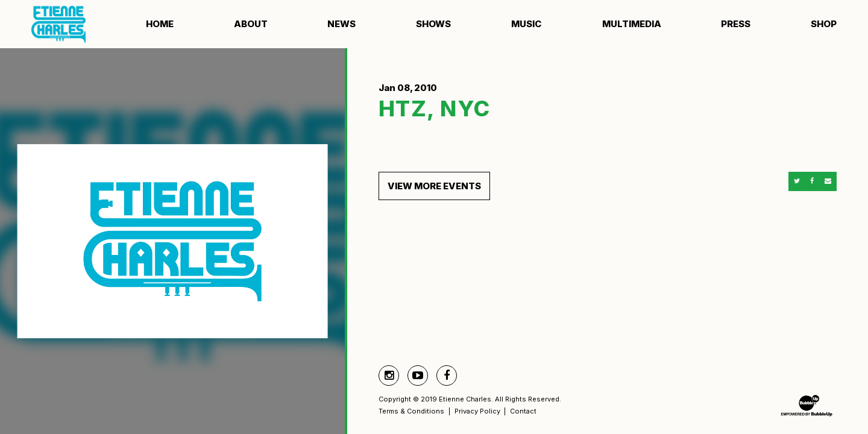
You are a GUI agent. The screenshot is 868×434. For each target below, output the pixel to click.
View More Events (434, 186)
